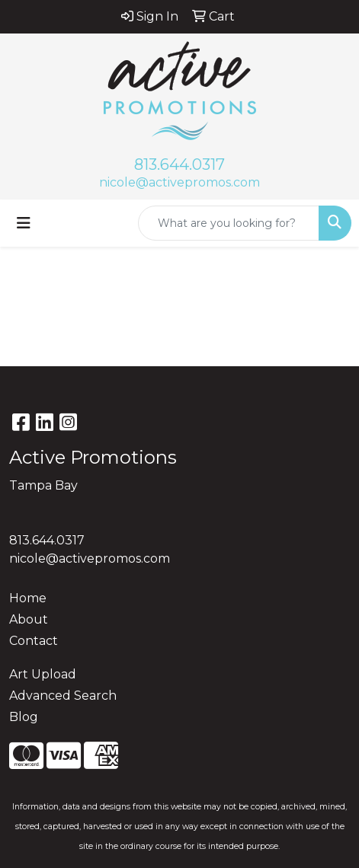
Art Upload (43, 674)
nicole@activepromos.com (179, 182)
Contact (34, 641)
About (29, 619)
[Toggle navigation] (24, 223)
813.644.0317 (179, 164)
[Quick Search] (229, 223)
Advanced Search (63, 696)
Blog (24, 717)
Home (28, 598)
